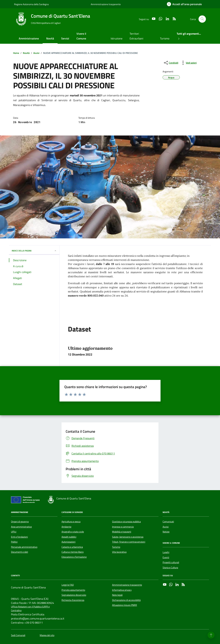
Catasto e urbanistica (72, 547)
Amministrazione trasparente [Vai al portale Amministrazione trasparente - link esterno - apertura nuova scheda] (106, 4)
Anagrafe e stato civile (73, 532)
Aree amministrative (21, 527)
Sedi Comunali (18, 635)
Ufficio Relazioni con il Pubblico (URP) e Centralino (30, 608)
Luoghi (166, 552)
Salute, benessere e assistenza (128, 537)
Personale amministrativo (24, 547)
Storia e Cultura (170, 568)
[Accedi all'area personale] (184, 4)
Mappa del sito (47, 635)
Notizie (166, 532)
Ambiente (66, 527)
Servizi (65, 38)
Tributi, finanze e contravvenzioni (129, 542)
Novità (50, 38)
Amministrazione (29, 38)
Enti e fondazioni (19, 537)
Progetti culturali (171, 562)
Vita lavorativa (119, 552)
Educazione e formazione (74, 557)
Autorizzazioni (68, 542)
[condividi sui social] (171, 63)
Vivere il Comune (81, 36)
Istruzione (117, 38)
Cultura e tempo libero (73, 552)
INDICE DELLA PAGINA (34, 251)
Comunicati (168, 522)
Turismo (165, 38)
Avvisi (166, 527)
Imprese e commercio (123, 527)
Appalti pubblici (69, 537)
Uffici (14, 532)
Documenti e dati (20, 552)
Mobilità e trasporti (122, 532)
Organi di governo (20, 522)
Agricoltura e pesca (71, 522)
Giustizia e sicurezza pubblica (126, 522)
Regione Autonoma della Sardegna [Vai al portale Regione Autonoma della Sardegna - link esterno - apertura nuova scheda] (31, 4)
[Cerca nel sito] (202, 19)
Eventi (166, 557)
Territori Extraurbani (136, 36)
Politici (14, 542)
